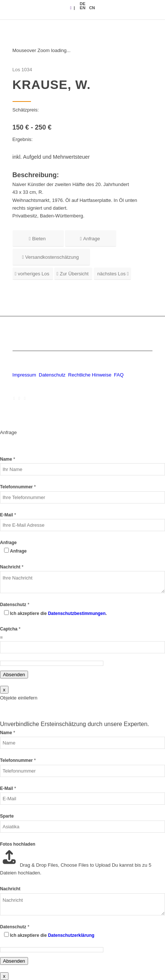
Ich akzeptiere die (52, 935)
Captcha (10, 629)
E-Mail (8, 515)
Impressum (24, 375)
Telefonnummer (18, 487)
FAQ (119, 375)
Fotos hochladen (18, 844)
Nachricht (12, 567)
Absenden (14, 675)
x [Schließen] (4, 690)
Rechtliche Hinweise (91, 375)
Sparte (7, 816)
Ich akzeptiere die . (58, 613)
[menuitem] (82, 4)
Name (8, 459)
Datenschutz (52, 375)
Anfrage (8, 543)
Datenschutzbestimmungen (77, 613)
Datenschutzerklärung (71, 935)
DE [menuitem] (82, 4)
